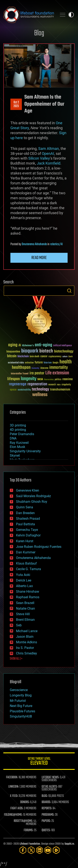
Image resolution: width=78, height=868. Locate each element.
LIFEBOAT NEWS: (50, 777)
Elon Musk (17, 447)
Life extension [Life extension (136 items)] (57, 373)
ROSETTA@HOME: (23, 821)
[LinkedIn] (40, 850)
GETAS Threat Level (39, 762)
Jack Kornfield (49, 163)
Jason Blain (25, 637)
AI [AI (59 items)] (20, 346)
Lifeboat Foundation (30, 844)
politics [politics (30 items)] (58, 380)
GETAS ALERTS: (50, 787)
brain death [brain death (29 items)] (35, 357)
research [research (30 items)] (52, 385)
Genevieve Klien (28, 490)
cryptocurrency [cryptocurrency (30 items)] (55, 357)
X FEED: (14, 796)
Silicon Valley (39, 158)
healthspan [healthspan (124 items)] (21, 368)
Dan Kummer (26, 552)
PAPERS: (46, 821)
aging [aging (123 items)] (13, 345)
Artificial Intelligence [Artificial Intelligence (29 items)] (63, 346)
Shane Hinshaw (28, 592)
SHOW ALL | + (16, 659)
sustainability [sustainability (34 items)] (24, 390)
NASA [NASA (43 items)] (40, 380)
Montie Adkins (27, 642)
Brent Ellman (25, 620)
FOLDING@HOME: (13, 815)
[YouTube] (48, 850)
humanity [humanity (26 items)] (35, 368)
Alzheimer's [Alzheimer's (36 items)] (28, 346)
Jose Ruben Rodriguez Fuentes (39, 547)
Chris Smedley (27, 653)
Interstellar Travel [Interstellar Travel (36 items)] (20, 374)
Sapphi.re (69, 844)
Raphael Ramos (28, 597)
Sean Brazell (25, 603)
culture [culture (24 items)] (65, 357)
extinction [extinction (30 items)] (29, 363)
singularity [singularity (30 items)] (66, 385)
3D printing (18, 425)
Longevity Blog (21, 695)
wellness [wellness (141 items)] (40, 395)
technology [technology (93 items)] (40, 390)
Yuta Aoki (23, 575)
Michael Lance (27, 631)
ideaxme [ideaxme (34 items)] (44, 368)
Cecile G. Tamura (28, 569)
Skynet (15, 455)
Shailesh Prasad (28, 519)
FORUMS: (28, 830)
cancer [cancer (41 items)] (44, 357)
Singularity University (25, 451)
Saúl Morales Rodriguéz (33, 496)
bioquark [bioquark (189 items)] (30, 351)
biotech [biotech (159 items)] (46, 351)
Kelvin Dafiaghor (28, 535)
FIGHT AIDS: (17, 808)
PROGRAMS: (48, 815)
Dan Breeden (25, 513)
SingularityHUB (21, 716)
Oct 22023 (16, 104)
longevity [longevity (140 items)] (29, 379)
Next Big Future (21, 706)
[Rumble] (56, 850)
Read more (39, 258)
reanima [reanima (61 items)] (67, 379)
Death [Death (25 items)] (71, 357)
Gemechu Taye (27, 530)
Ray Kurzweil (19, 443)
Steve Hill (23, 614)
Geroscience (19, 690)
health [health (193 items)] (66, 362)
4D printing (18, 430)
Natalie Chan (25, 608)
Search (69, 291)
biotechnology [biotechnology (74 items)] (64, 352)
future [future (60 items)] (39, 362)
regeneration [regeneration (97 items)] (37, 384)
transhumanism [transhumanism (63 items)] (60, 390)
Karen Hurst (25, 541)
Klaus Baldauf (26, 563)
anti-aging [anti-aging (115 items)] (43, 345)
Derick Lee (24, 580)
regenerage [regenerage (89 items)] (18, 384)
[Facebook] (23, 850)
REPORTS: (47, 808)
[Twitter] (31, 850)
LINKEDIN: (14, 787)
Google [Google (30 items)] (56, 363)
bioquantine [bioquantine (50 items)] (13, 352)
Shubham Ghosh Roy (32, 502)
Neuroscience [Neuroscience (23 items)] (49, 380)
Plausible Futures (22, 711)
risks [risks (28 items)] (59, 385)
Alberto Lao (24, 586)
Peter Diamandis (22, 434)
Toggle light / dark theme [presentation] (71, 15)
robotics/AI (56, 244)
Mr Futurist (18, 701)
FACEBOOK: (12, 777)
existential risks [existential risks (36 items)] (16, 363)
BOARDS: (46, 802)
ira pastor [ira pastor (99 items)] (37, 373)
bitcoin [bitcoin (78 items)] (12, 356)
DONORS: (25, 802)
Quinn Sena (25, 507)
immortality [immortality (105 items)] (59, 368)
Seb (19, 625)
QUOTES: (46, 830)
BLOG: (45, 796)
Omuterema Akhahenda (34, 244)
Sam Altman (49, 149)
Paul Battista (25, 524)
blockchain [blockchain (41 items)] (23, 357)
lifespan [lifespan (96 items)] (14, 379)
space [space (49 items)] (13, 390)
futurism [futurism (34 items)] (48, 363)
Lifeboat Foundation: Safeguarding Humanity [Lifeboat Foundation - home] (29, 15)
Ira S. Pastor (25, 648)
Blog (39, 33)
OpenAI (48, 153)
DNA (13, 438)
